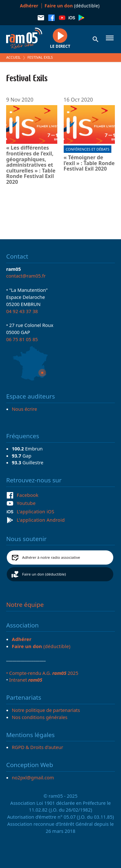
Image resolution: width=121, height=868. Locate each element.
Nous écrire (24, 409)
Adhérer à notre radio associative (51, 557)
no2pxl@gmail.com (33, 777)
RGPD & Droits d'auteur (37, 747)
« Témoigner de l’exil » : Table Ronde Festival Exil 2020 (89, 163)
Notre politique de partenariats (46, 710)
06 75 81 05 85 (22, 339)
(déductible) (72, 6)
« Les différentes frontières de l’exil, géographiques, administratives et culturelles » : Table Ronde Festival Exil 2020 (31, 165)
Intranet (26, 680)
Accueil (13, 57)
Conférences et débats (88, 149)
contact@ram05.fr (26, 276)
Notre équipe (25, 605)
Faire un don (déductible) (44, 574)
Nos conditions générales (40, 717)
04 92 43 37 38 (22, 311)
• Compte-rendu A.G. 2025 (42, 673)
